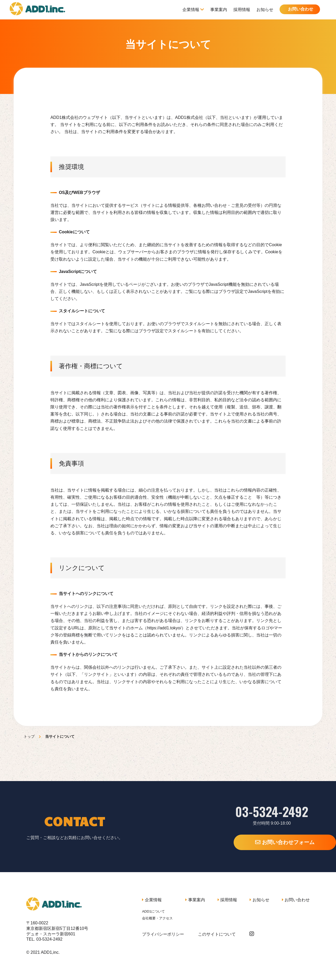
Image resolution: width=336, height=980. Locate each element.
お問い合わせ (300, 9)
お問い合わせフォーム (247, 842)
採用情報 (241, 10)
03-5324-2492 (247, 811)
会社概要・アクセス (157, 918)
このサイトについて (217, 934)
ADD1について (153, 911)
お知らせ (264, 10)
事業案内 (218, 10)
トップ (29, 736)
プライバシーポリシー (163, 934)
